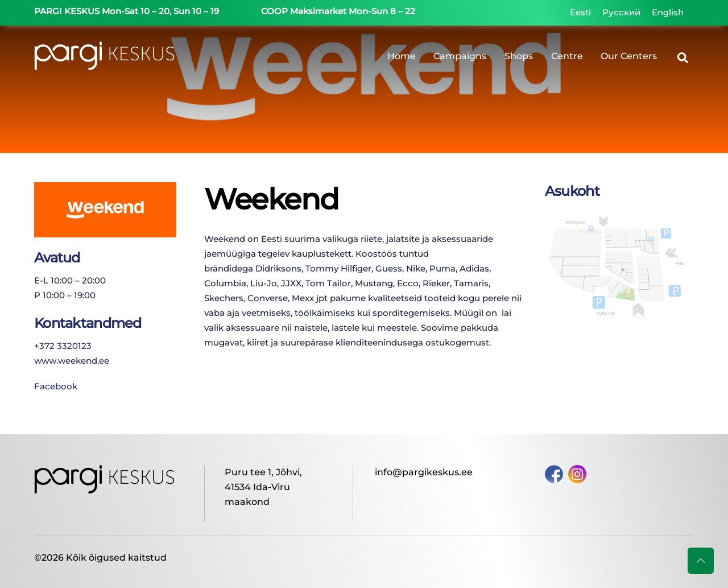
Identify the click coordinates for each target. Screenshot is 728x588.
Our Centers (629, 57)
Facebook (56, 386)
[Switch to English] (668, 13)
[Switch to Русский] (621, 13)
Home (402, 57)
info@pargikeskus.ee (424, 472)
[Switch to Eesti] (580, 13)
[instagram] (577, 473)
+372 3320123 (63, 345)
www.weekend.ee (72, 360)
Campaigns (460, 57)
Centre (567, 57)
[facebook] (554, 473)
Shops (519, 57)
